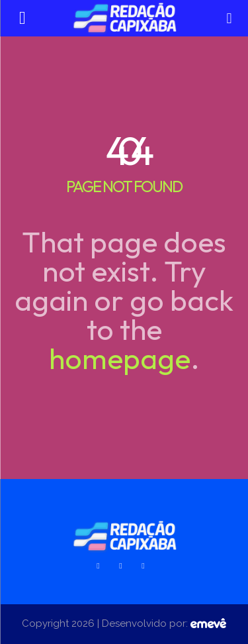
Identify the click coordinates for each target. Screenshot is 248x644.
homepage (120, 358)
